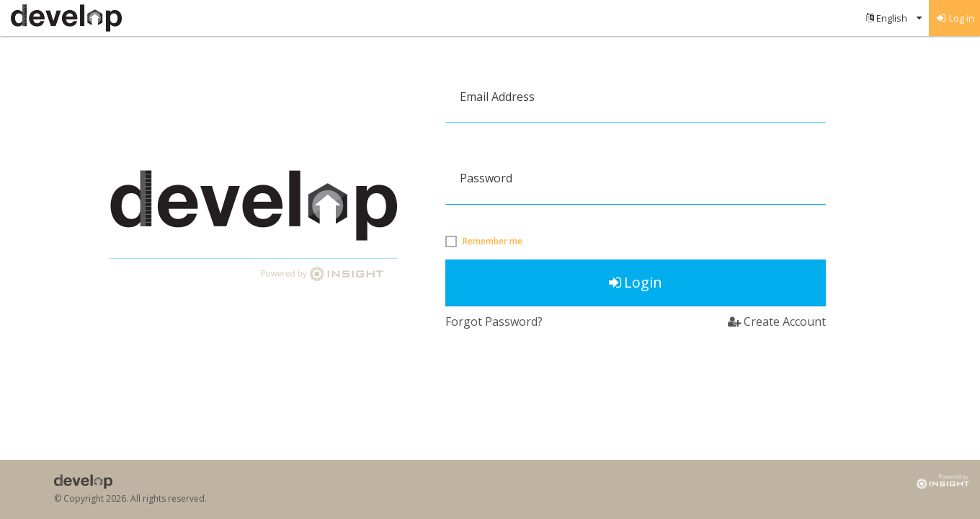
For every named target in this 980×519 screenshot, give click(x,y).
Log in (955, 18)
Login (636, 282)
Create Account (777, 321)
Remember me (493, 241)
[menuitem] (894, 18)
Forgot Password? (494, 321)
